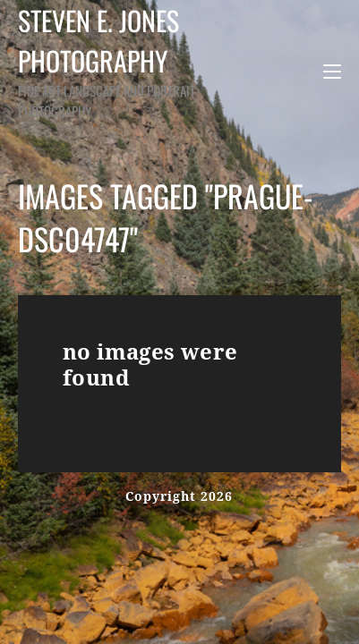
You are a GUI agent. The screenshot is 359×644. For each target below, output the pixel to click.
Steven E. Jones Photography (112, 60)
